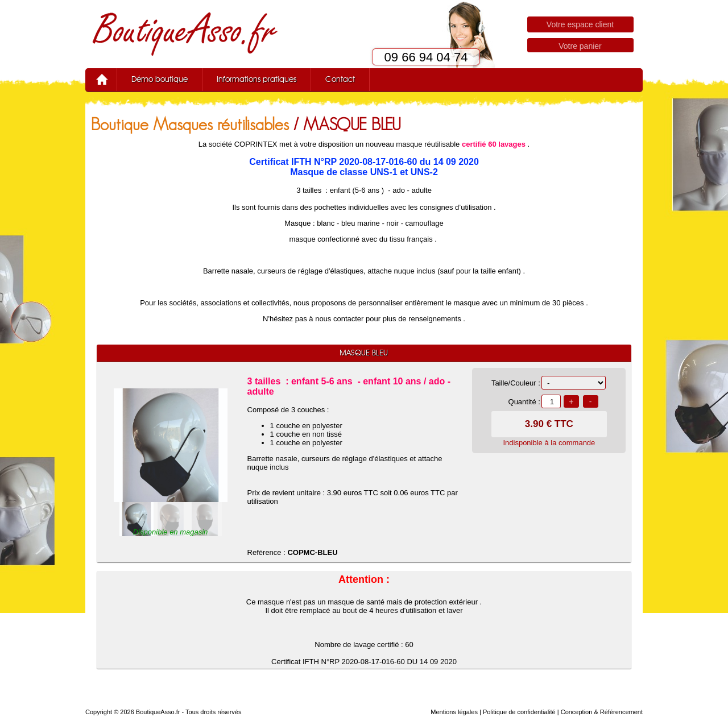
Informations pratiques (257, 80)
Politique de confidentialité (519, 712)
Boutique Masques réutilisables (190, 124)
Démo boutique (160, 80)
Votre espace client (580, 24)
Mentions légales (454, 712)
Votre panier (580, 46)
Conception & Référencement (602, 712)
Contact (340, 80)
